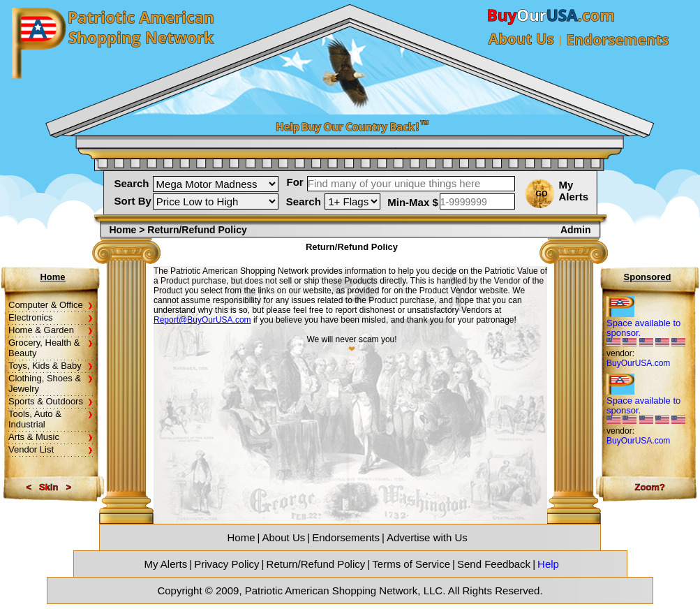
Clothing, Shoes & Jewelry (45, 383)
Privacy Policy (226, 564)
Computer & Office (46, 305)
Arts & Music (34, 437)
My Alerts (574, 191)
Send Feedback (494, 564)
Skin (49, 487)
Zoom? (650, 487)
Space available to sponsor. (643, 328)
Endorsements (346, 537)
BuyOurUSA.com (638, 363)
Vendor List (31, 449)
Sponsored (648, 277)
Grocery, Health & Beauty (44, 348)
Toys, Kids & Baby (45, 366)
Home (125, 230)
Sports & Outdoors (46, 401)
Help (548, 564)
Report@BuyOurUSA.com (202, 320)
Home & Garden (41, 330)
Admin (576, 230)
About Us (284, 537)
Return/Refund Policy (316, 564)
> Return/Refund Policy (193, 230)
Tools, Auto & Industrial (35, 419)
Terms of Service (411, 564)
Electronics (31, 317)
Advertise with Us (427, 537)
